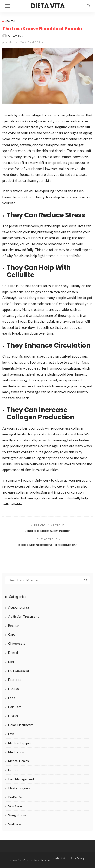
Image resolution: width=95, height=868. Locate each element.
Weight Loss (17, 815)
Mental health (18, 761)
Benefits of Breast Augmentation (47, 531)
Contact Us (59, 858)
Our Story (78, 858)
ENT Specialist (19, 671)
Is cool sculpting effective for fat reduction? (47, 545)
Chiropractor (17, 643)
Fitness (13, 689)
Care (12, 634)
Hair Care (15, 707)
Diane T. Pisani (16, 36)
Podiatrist (15, 797)
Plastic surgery (19, 788)
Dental (13, 653)
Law (11, 734)
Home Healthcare (21, 725)
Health (10, 21)
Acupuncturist (19, 607)
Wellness (15, 824)
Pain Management (21, 779)
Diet (11, 662)
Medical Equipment (22, 743)
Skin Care (15, 806)
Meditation (16, 752)
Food (12, 698)
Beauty (13, 626)
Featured (15, 680)
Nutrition (15, 770)
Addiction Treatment (23, 616)
